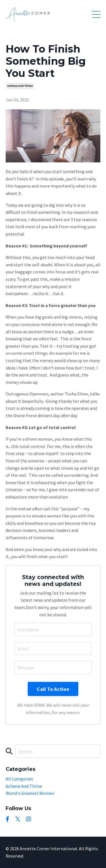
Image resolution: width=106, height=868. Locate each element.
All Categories (19, 779)
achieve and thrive (20, 86)
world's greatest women (30, 793)
